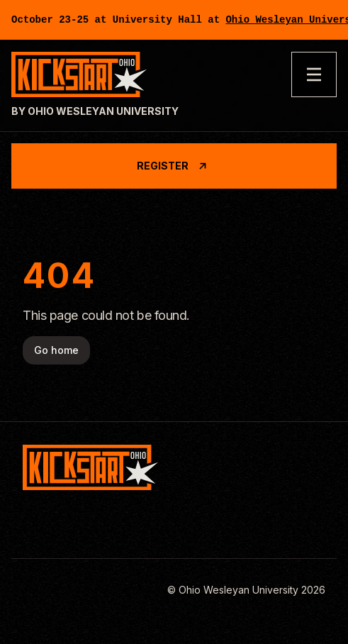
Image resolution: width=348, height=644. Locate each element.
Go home (56, 350)
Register (174, 166)
